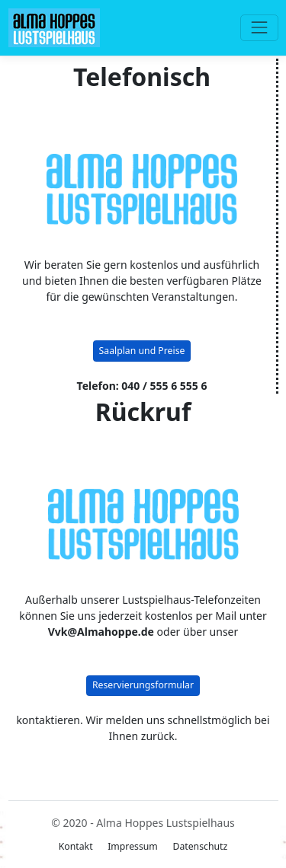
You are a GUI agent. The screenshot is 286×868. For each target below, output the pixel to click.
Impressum (133, 846)
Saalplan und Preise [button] (142, 351)
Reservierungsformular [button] (143, 685)
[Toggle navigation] (259, 28)
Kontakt (76, 846)
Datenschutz (200, 846)
